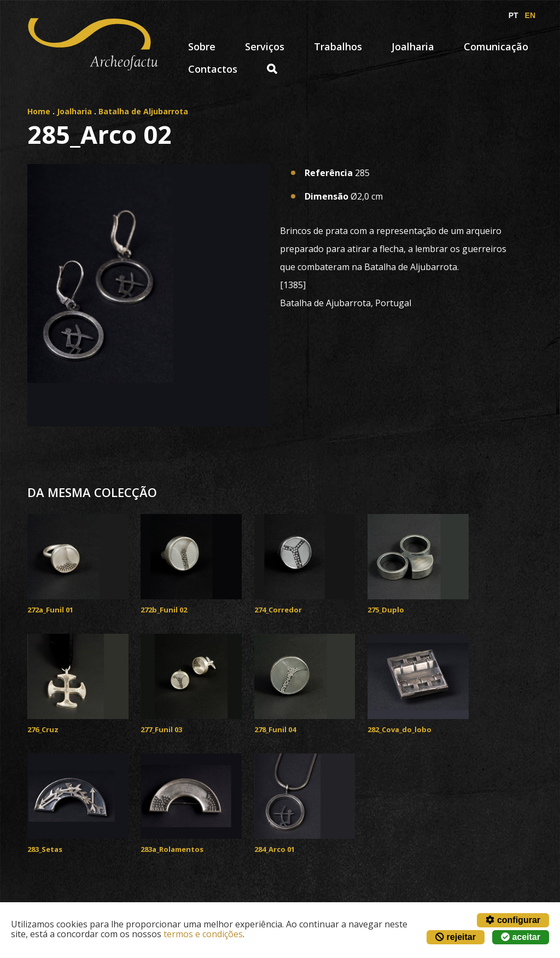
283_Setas (45, 849)
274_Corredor (278, 610)
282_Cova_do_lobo (399, 729)
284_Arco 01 (275, 849)
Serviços (265, 46)
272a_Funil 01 (50, 610)
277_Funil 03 (161, 729)
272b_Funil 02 (164, 610)
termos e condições (203, 934)
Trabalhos (338, 46)
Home (39, 111)
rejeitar (456, 937)
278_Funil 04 (275, 729)
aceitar (521, 937)
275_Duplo (386, 610)
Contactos (213, 69)
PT (514, 15)
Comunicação (496, 46)
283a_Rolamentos (172, 849)
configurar (513, 920)
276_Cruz (43, 729)
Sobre (202, 46)
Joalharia (413, 46)
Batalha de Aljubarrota (143, 111)
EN (530, 15)
